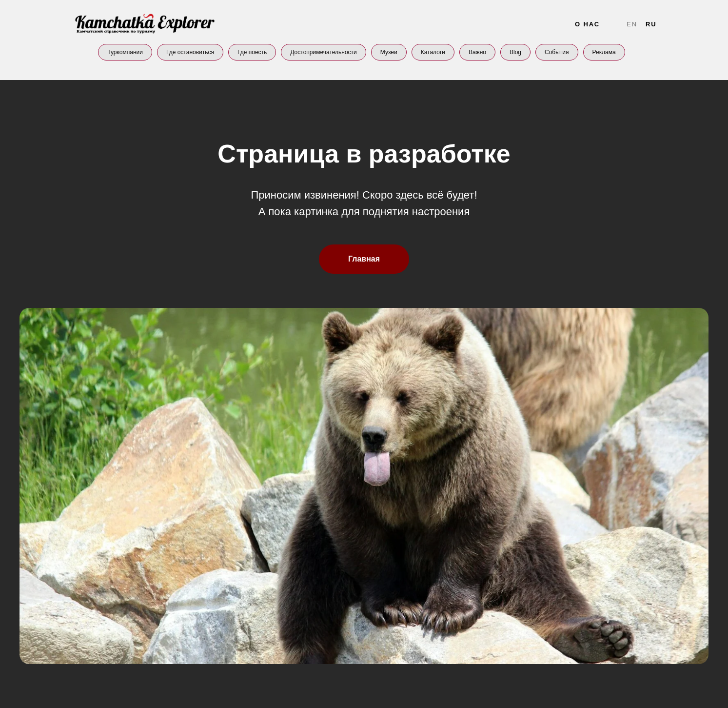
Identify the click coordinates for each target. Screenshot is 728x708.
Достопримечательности (323, 52)
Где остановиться (190, 52)
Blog (515, 52)
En (632, 24)
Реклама (604, 52)
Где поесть (252, 52)
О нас (587, 24)
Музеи (389, 52)
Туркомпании (125, 52)
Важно (477, 52)
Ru (651, 24)
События (557, 52)
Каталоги (433, 52)
